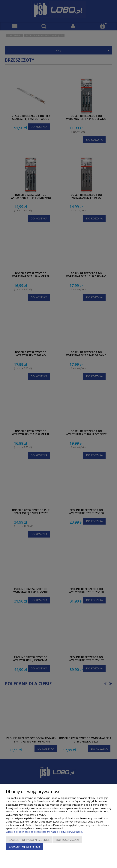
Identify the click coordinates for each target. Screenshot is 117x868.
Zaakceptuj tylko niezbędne (29, 840)
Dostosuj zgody (68, 840)
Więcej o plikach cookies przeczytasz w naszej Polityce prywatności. (44, 832)
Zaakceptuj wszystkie (24, 846)
